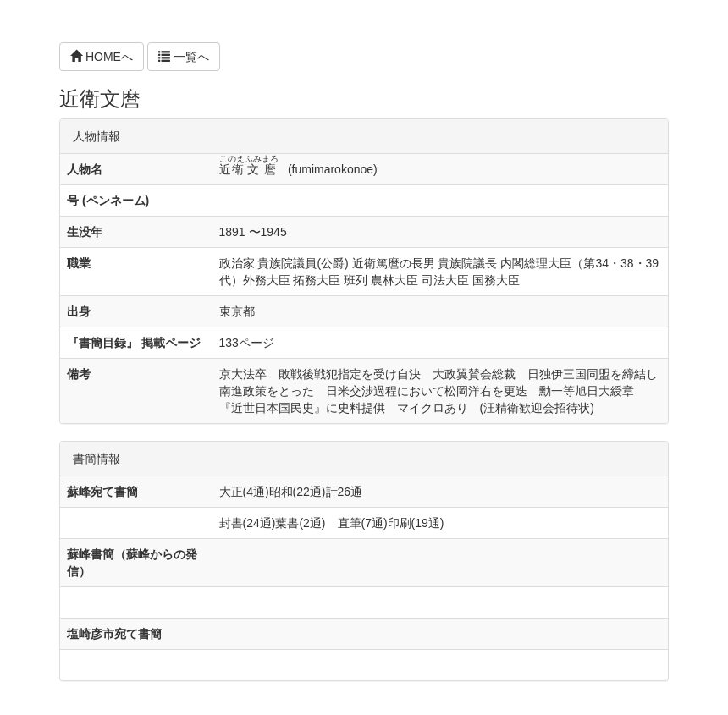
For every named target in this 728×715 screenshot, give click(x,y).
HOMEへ (102, 57)
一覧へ (184, 57)
